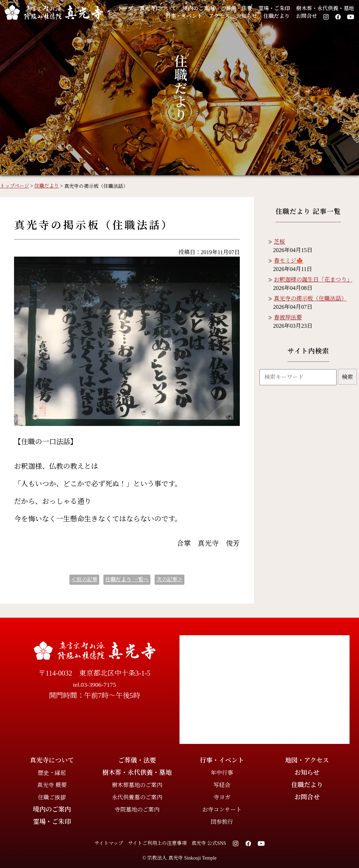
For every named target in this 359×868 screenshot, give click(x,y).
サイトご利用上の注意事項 (157, 843)
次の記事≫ (170, 579)
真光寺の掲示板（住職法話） (310, 299)
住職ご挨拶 (52, 797)
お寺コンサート (222, 810)
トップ (125, 8)
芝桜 (279, 242)
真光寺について (158, 8)
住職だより (276, 16)
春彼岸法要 (288, 317)
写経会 (222, 785)
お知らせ (246, 16)
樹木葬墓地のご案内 (137, 785)
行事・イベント (184, 16)
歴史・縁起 (52, 773)
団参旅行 (222, 822)
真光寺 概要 (52, 785)
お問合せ (306, 16)
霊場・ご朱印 (274, 8)
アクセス (219, 16)
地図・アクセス (307, 760)
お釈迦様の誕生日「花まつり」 (313, 280)
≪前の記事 (84, 579)
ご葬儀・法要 (236, 8)
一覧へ (127, 579)
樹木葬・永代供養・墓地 (325, 8)
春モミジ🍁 (289, 261)
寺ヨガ (222, 797)
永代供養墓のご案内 (137, 797)
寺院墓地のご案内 (137, 810)
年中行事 (222, 773)
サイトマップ (109, 843)
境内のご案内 (198, 8)
